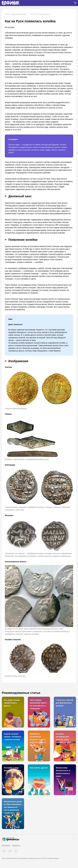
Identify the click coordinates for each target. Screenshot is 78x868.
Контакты (16, 845)
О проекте (6, 845)
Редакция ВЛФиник (18, 14)
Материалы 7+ (45, 14)
